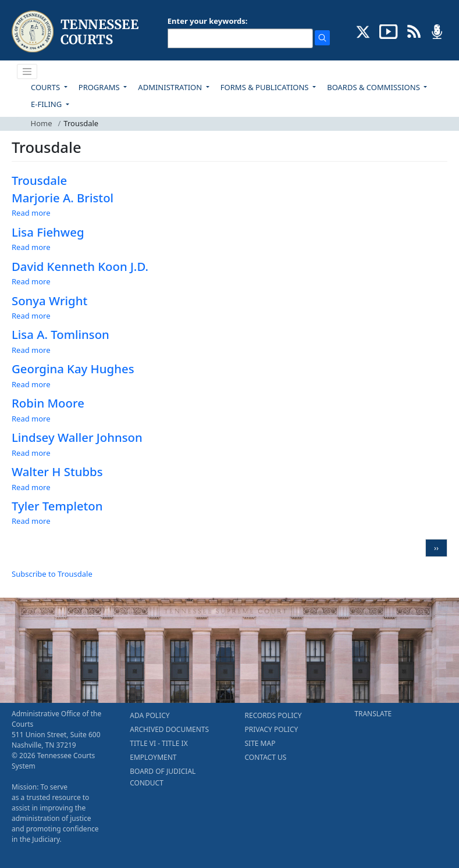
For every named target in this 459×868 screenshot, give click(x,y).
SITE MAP (260, 743)
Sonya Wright (49, 301)
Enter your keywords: (208, 21)
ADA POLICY (150, 715)
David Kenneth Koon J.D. (80, 266)
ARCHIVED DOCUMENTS (169, 729)
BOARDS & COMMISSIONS (374, 87)
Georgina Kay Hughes (73, 369)
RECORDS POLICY (273, 715)
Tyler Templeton (57, 506)
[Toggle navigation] (27, 72)
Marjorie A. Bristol (63, 198)
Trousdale (39, 180)
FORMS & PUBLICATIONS (266, 87)
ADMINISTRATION (171, 87)
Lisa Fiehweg (48, 232)
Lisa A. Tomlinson (61, 334)
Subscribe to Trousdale (52, 574)
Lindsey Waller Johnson (77, 437)
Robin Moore (48, 403)
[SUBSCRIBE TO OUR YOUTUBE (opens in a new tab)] (389, 31)
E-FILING (47, 104)
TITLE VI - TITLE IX (159, 743)
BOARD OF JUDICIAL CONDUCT (163, 777)
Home (42, 123)
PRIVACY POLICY (272, 729)
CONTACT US (266, 757)
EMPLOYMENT (153, 757)
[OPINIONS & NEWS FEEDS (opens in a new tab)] (414, 31)
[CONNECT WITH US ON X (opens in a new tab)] (363, 31)
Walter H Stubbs (57, 471)
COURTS (46, 87)
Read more (31, 213)
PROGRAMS (100, 87)
